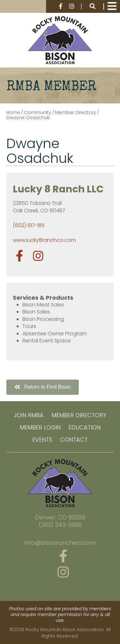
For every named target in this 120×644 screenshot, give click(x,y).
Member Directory (79, 415)
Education (84, 427)
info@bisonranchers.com (60, 543)
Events (42, 440)
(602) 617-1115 (29, 225)
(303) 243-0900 (60, 525)
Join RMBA (29, 415)
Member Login (40, 427)
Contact (74, 440)
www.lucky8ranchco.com (44, 240)
